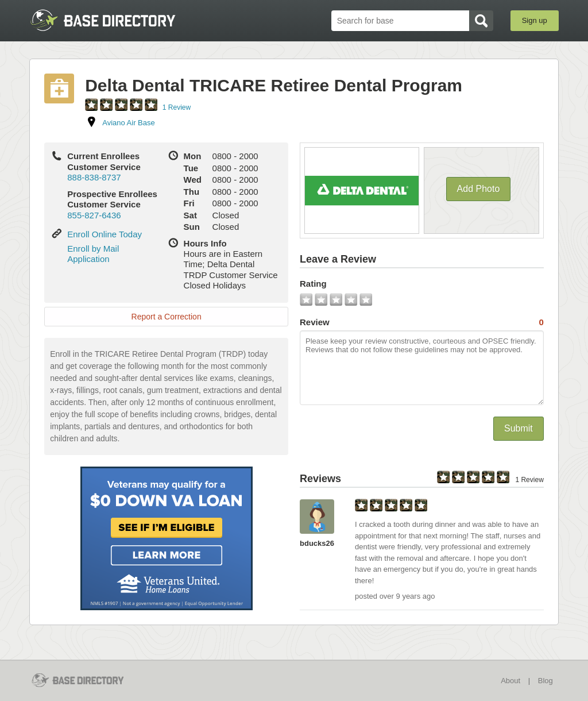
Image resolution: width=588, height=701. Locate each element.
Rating (313, 284)
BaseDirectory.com (113, 20)
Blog (546, 681)
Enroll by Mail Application (93, 254)
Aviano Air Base (129, 123)
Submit (519, 428)
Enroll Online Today (105, 234)
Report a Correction (167, 317)
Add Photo (479, 189)
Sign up (535, 20)
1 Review (177, 107)
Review (422, 322)
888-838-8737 (94, 177)
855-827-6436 (94, 215)
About (510, 681)
